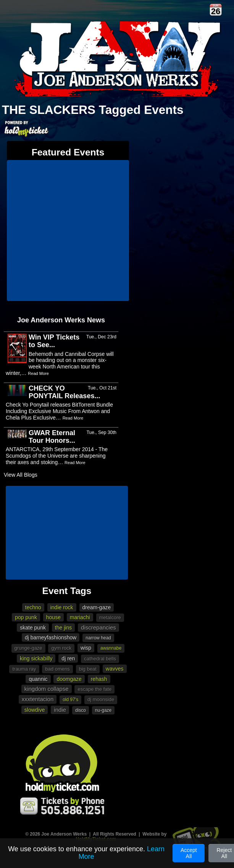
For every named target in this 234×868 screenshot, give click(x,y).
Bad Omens (57, 669)
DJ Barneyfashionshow (51, 637)
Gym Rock (61, 648)
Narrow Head (98, 638)
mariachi (80, 617)
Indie (60, 710)
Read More (38, 373)
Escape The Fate (94, 689)
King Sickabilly (36, 658)
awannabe (111, 648)
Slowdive (35, 710)
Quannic (38, 679)
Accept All (189, 853)
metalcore (110, 617)
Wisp (86, 648)
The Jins (63, 628)
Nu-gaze (103, 710)
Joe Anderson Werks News (61, 320)
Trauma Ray (24, 669)
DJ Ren (68, 658)
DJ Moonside (101, 699)
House (53, 617)
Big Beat (88, 669)
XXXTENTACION (38, 699)
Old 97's (70, 700)
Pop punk (26, 617)
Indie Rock (62, 607)
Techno (33, 607)
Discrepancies (98, 627)
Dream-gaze (97, 607)
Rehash (99, 679)
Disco (81, 710)
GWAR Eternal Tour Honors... (52, 437)
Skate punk (33, 628)
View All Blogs (21, 475)
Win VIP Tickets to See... (54, 341)
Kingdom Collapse (47, 689)
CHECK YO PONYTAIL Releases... (64, 392)
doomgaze (69, 679)
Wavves (115, 669)
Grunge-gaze (28, 648)
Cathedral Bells (100, 659)
